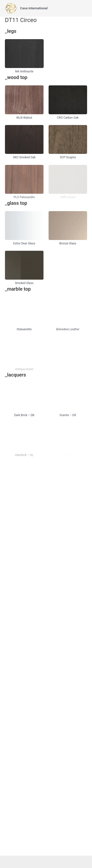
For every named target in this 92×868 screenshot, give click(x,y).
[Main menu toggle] (82, 8)
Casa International (34, 8)
